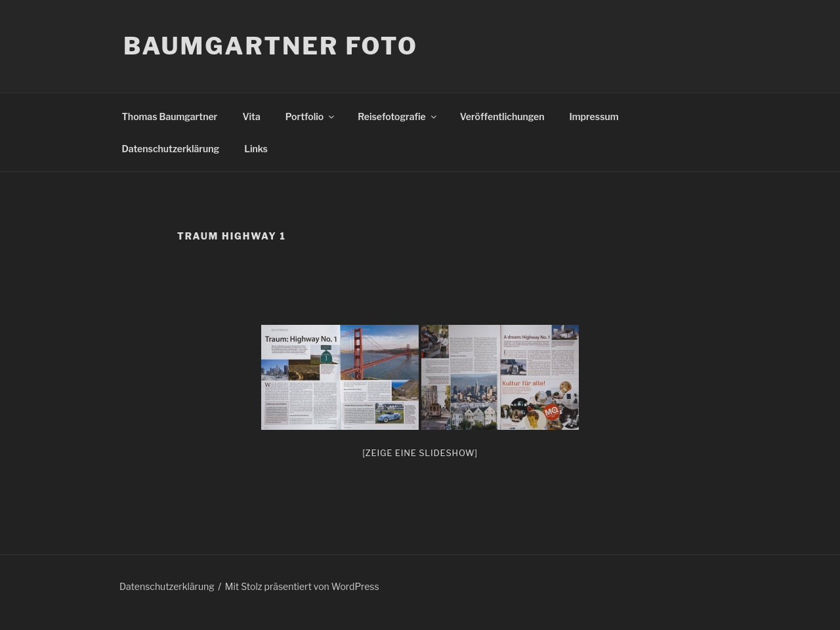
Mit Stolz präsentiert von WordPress (302, 586)
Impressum (594, 116)
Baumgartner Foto (271, 46)
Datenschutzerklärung (171, 149)
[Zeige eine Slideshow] (420, 453)
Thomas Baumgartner (170, 116)
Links (256, 149)
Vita (251, 116)
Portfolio (311, 116)
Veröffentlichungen (502, 116)
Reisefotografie (398, 116)
